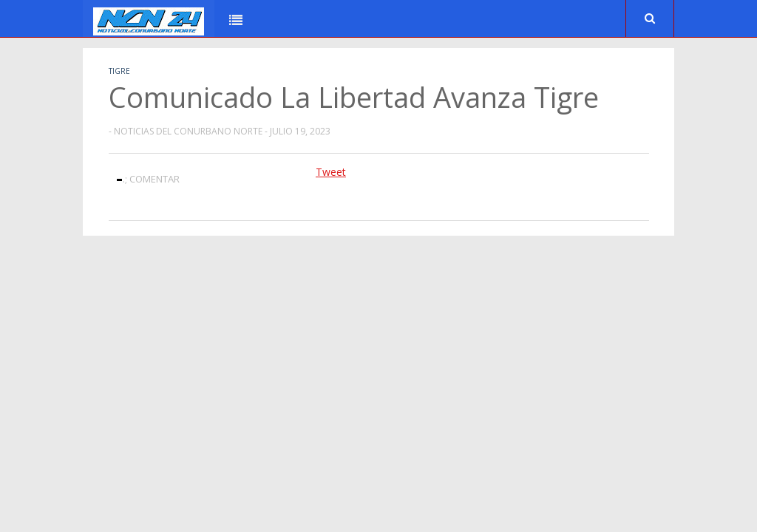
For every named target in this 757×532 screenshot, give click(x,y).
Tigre (119, 71)
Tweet (331, 172)
